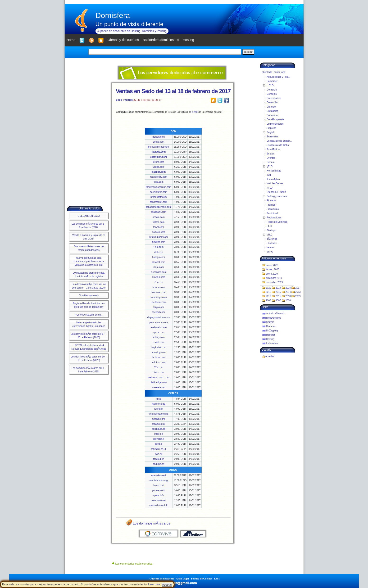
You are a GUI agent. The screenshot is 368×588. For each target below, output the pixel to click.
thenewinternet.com (159, 147)
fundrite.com (159, 242)
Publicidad (272, 213)
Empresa (272, 128)
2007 (278, 301)
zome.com (159, 142)
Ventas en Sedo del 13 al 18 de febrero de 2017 (173, 91)
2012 (268, 296)
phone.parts (159, 491)
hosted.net (159, 485)
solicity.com (159, 337)
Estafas (271, 154)
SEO (269, 226)
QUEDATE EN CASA (89, 216)
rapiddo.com (159, 152)
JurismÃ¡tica (273, 179)
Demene (271, 326)
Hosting (270, 339)
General (271, 162)
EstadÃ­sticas (274, 149)
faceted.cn (159, 459)
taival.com (159, 227)
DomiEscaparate (276, 120)
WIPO (270, 252)
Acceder (270, 356)
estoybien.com (159, 157)
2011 (278, 296)
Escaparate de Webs (278, 145)
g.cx (159, 399)
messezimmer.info (159, 505)
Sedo (119, 100)
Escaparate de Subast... (279, 141)
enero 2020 (272, 274)
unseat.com (159, 387)
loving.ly (159, 409)
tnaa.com (159, 182)
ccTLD (270, 85)
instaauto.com (159, 327)
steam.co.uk (159, 424)
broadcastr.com (159, 197)
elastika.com (159, 172)
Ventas (129, 100)
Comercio (272, 90)
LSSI (217, 579)
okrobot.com (159, 262)
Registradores (274, 218)
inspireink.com (159, 347)
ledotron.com (159, 362)
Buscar (248, 52)
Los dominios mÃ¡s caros (152, 523)
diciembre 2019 (274, 278)
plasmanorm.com (159, 322)
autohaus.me (159, 419)
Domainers (273, 115)
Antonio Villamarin (276, 314)
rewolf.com (159, 342)
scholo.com (159, 217)
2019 (278, 288)
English (271, 132)
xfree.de (159, 434)
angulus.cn (159, 464)
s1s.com (159, 282)
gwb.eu (159, 454)
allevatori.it (159, 439)
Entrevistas (273, 137)
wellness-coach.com (159, 378)
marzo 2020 (272, 265)
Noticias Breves (275, 183)
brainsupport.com (159, 237)
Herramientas (274, 171)
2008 (268, 301)
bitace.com (159, 372)
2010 (288, 296)
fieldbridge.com (159, 382)
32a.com (159, 367)
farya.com (159, 307)
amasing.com (158, 352)
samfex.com (159, 232)
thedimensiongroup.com (159, 187)
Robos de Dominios (277, 222)
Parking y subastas (277, 196)
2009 (298, 296)
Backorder (272, 81)
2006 (288, 301)
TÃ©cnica (272, 239)
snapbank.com (159, 212)
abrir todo (267, 72)
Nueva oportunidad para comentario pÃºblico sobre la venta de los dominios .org (89, 261)
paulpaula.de (159, 429)
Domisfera (113, 15)
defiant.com (159, 137)
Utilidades (272, 243)
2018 (288, 288)
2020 (268, 288)
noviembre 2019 (274, 282)
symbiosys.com (159, 297)
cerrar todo (280, 72)
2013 (298, 292)
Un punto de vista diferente (129, 24)
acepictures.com (159, 192)
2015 (278, 292)
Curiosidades (274, 98)
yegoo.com (159, 167)
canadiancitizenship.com (159, 207)
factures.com (159, 357)
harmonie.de (159, 404)
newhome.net (159, 500)
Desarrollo (272, 102)
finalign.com (159, 257)
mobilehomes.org (159, 480)
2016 (268, 292)
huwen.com (159, 287)
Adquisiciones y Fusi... (279, 77)
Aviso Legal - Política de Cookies (194, 579)
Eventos (271, 158)
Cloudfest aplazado (89, 296)
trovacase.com (159, 292)
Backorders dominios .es (161, 40)
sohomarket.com (159, 202)
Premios (271, 205)
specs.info (159, 495)
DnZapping (273, 111)
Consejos (272, 94)
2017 (298, 288)
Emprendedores (275, 124)
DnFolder (272, 107)
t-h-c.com (159, 247)
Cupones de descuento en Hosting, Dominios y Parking (132, 31)
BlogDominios (274, 318)
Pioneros (271, 201)
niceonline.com (159, 272)
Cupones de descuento (162, 579)
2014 (288, 292)
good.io (159, 444)
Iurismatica (272, 343)
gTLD (270, 166)
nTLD (270, 188)
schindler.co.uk (159, 449)
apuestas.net (159, 475)
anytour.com (159, 277)
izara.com (159, 267)
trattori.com (159, 222)
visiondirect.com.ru (159, 414)
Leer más (154, 584)
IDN (269, 175)
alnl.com (159, 252)
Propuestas (273, 209)
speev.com (159, 332)
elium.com (159, 162)
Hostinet (271, 335)
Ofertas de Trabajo (277, 192)
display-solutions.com (159, 317)
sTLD (270, 235)
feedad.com (159, 312)
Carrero (270, 322)
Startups (271, 230)
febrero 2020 (273, 269)
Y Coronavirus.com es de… (89, 315)
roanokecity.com (159, 177)
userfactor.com (159, 302)
